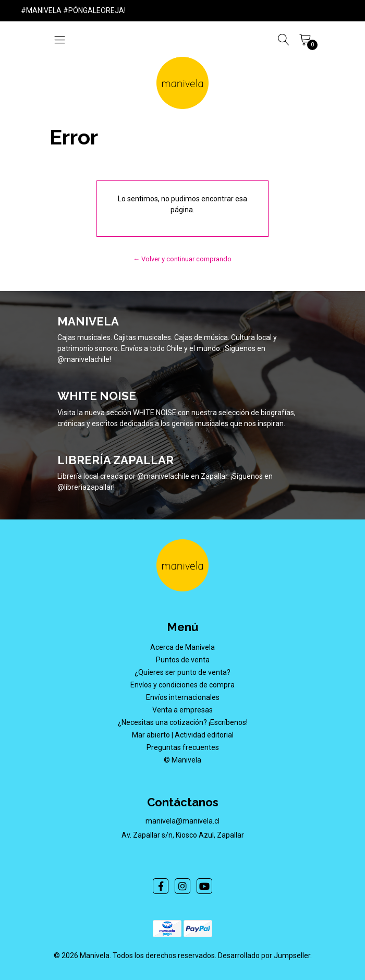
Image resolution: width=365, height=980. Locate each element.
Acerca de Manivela (182, 647)
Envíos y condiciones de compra (182, 685)
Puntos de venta (183, 660)
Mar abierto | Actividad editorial (183, 735)
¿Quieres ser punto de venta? (182, 672)
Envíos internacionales (183, 697)
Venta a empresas (182, 710)
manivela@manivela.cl (182, 821)
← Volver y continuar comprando (183, 259)
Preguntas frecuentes (183, 747)
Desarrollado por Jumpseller (264, 955)
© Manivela (182, 760)
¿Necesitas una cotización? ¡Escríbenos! (183, 722)
